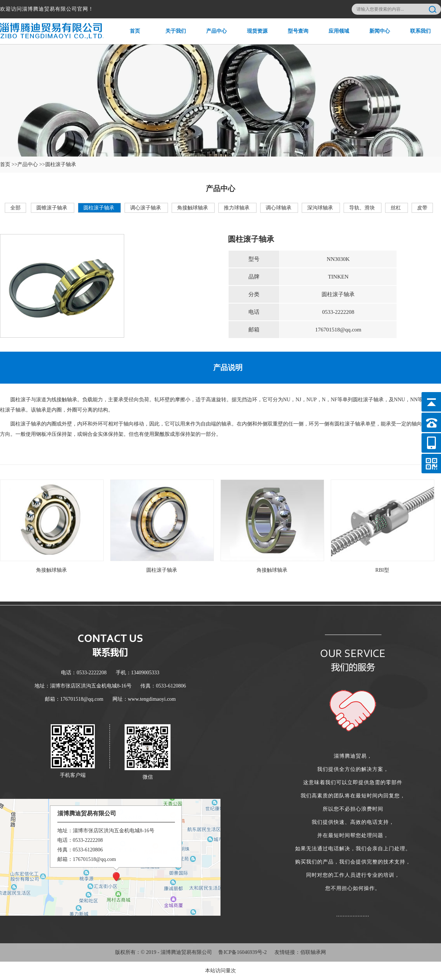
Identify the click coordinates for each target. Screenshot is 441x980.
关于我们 (171, 36)
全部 (15, 208)
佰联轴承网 (313, 952)
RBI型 (382, 570)
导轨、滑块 (363, 208)
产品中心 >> (31, 164)
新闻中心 (375, 36)
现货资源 (252, 36)
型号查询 (293, 36)
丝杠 (397, 208)
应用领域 (334, 36)
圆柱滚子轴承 (100, 208)
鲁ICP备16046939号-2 (242, 952)
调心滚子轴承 (146, 208)
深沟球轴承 (321, 208)
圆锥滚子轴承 (53, 208)
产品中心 (211, 36)
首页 (127, 36)
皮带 (422, 208)
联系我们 (415, 36)
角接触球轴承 (193, 208)
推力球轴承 (237, 208)
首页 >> (9, 164)
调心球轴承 (279, 208)
